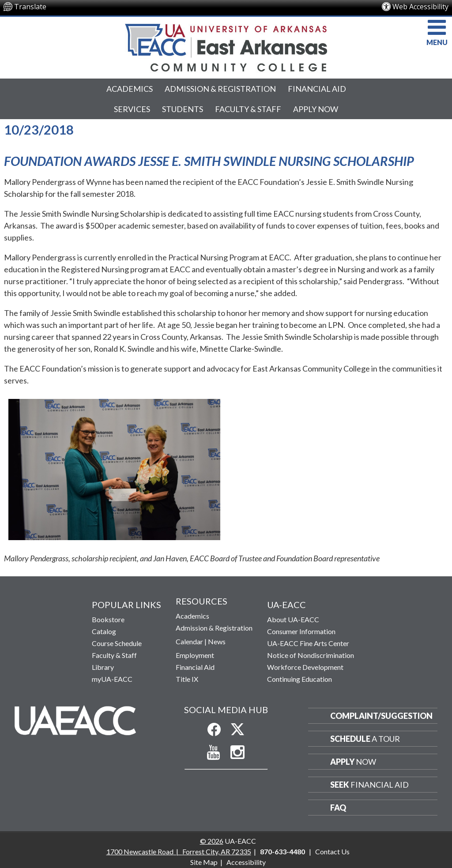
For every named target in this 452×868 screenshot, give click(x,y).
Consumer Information (301, 631)
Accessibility (246, 862)
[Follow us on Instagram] (238, 752)
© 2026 (212, 841)
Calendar (189, 641)
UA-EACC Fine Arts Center (308, 643)
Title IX (187, 679)
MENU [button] (437, 32)
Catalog (104, 631)
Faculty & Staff (248, 109)
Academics (130, 89)
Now (353, 762)
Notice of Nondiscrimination (311, 655)
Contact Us (332, 851)
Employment (195, 655)
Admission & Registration (220, 89)
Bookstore (108, 619)
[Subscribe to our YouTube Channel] (214, 753)
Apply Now (316, 109)
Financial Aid (317, 89)
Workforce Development (305, 667)
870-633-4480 (282, 851)
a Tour (365, 739)
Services (132, 109)
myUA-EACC (112, 679)
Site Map (204, 862)
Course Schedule (117, 643)
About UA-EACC (293, 619)
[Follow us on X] (237, 729)
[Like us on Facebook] (214, 729)
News (217, 641)
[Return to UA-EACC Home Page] (226, 48)
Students (183, 109)
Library (103, 667)
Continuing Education (299, 679)
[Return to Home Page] (75, 720)
